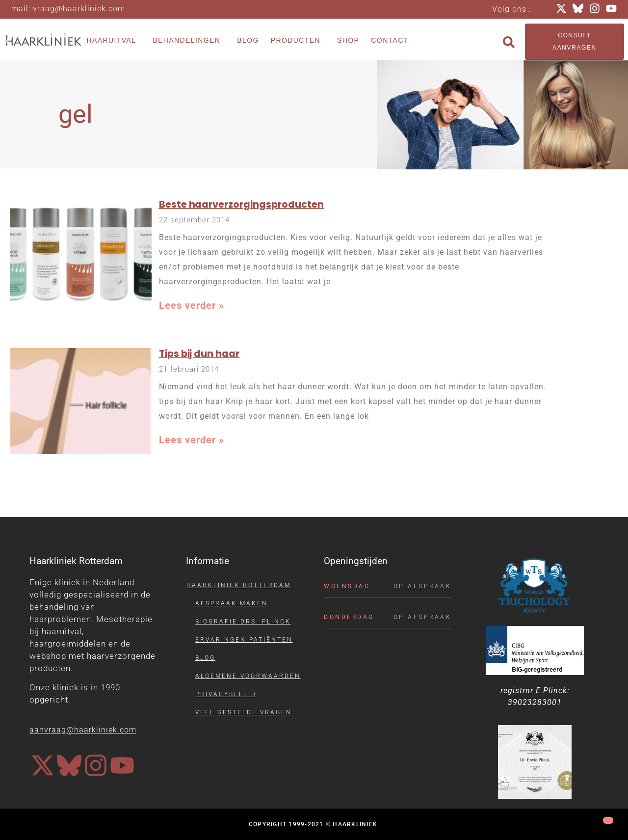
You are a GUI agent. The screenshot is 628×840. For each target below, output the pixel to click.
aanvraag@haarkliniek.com (83, 730)
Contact (390, 40)
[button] (509, 42)
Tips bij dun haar (199, 354)
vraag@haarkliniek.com (79, 9)
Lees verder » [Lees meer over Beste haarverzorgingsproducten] (192, 305)
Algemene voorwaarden (248, 676)
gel (76, 114)
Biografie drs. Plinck (243, 622)
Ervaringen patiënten (244, 640)
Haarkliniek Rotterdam (239, 585)
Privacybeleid (226, 694)
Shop (348, 40)
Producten (298, 41)
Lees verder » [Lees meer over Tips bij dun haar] (192, 440)
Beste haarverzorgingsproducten (242, 204)
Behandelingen (189, 41)
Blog (248, 40)
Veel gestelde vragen (244, 712)
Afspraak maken (232, 603)
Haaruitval (114, 41)
